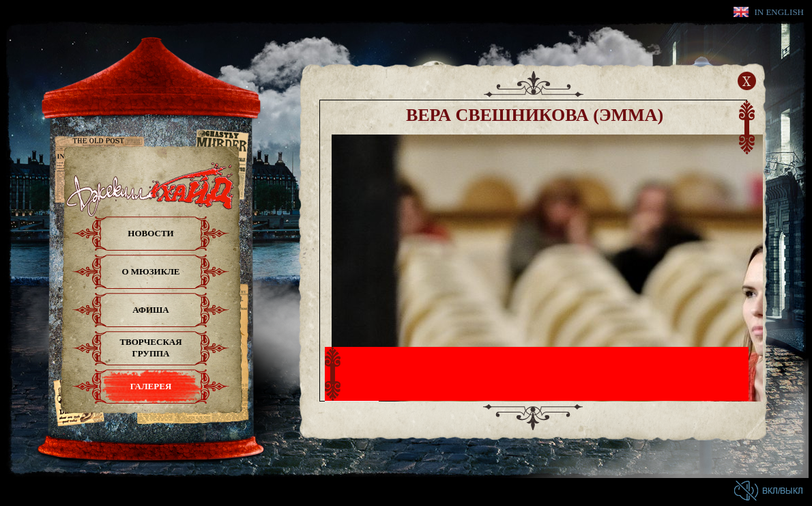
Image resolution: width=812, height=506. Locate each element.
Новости (150, 233)
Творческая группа (150, 348)
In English (779, 12)
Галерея (151, 386)
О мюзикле (150, 271)
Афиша (151, 310)
